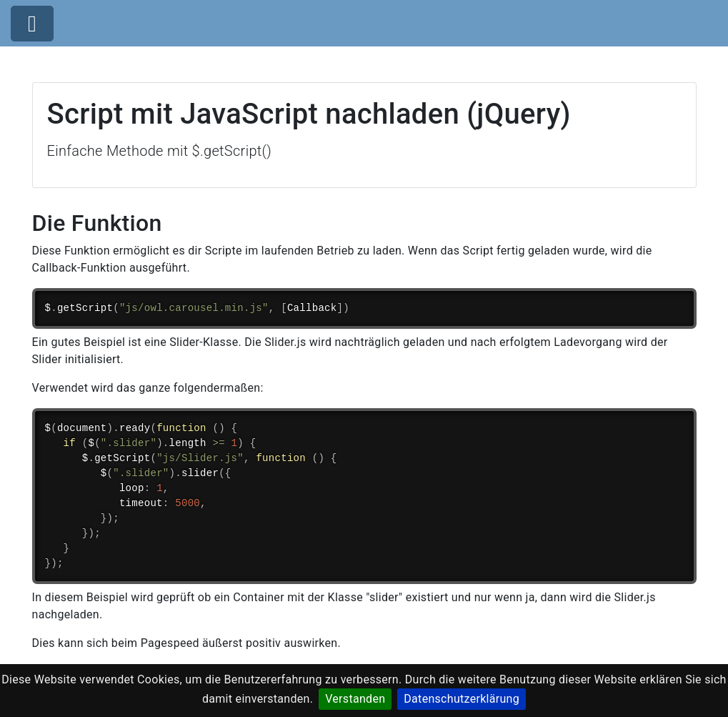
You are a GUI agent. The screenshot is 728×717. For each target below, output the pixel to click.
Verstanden (355, 699)
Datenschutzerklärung (462, 699)
